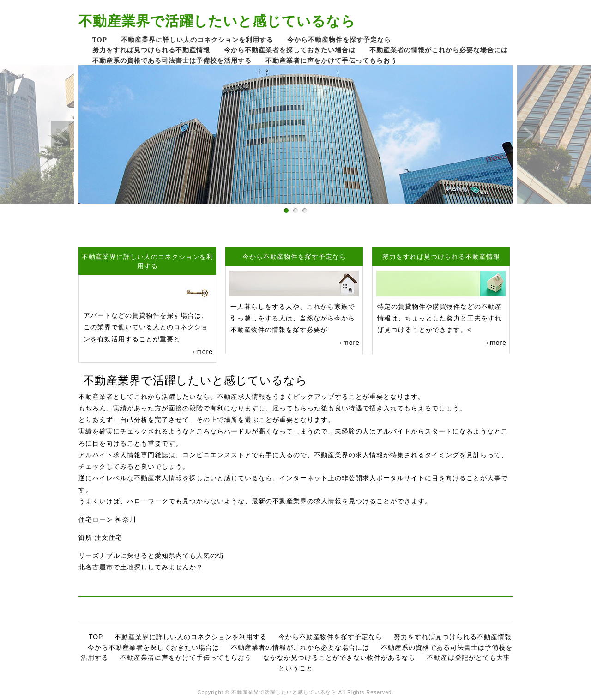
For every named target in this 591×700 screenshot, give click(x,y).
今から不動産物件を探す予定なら (339, 39)
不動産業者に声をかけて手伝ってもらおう (331, 60)
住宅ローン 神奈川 (107, 519)
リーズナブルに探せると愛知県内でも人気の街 (151, 555)
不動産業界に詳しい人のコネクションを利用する (197, 39)
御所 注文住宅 (100, 537)
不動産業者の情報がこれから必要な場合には (439, 50)
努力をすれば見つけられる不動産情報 (151, 50)
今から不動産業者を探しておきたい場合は (290, 50)
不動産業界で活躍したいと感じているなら (217, 21)
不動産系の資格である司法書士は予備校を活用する (172, 60)
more (205, 352)
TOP (100, 39)
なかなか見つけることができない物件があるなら (339, 658)
